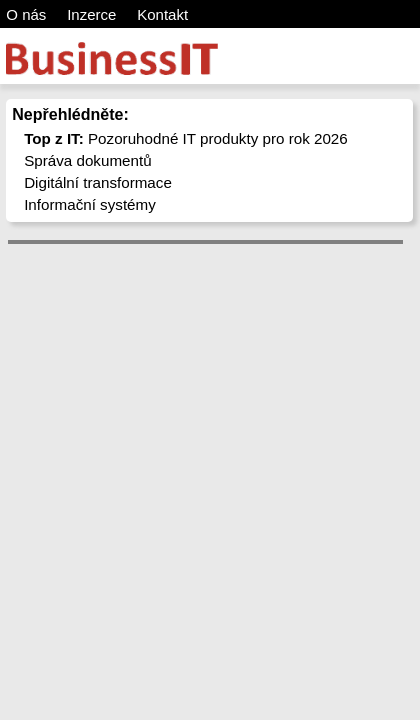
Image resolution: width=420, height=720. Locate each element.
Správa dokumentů (88, 160)
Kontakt (162, 14)
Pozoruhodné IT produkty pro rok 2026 (186, 138)
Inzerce (91, 14)
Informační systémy (90, 204)
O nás (26, 14)
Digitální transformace (98, 182)
